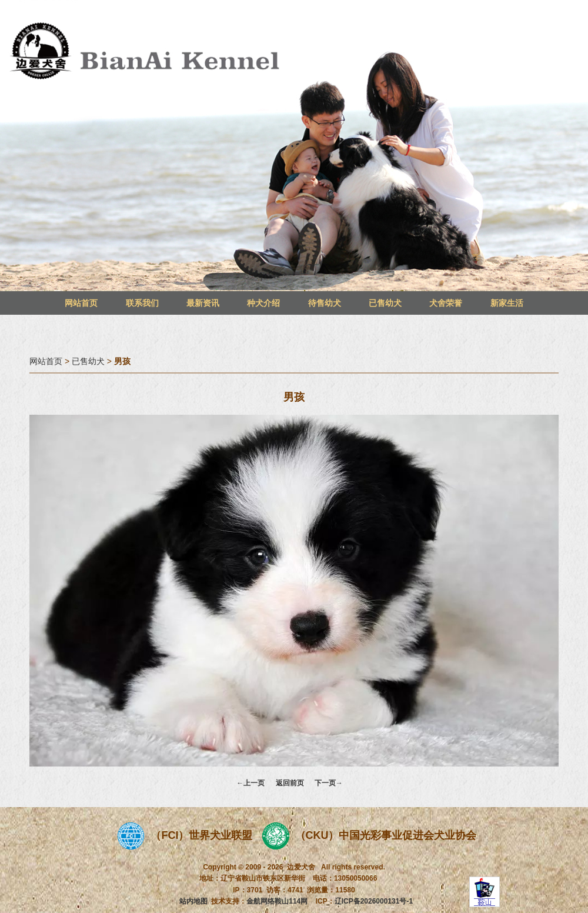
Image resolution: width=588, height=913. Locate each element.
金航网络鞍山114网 (277, 901)
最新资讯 (203, 303)
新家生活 (507, 303)
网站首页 (81, 303)
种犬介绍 (263, 303)
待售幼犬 (325, 303)
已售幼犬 (385, 303)
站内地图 (193, 901)
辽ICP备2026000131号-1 (374, 901)
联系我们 (142, 303)
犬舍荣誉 (446, 303)
